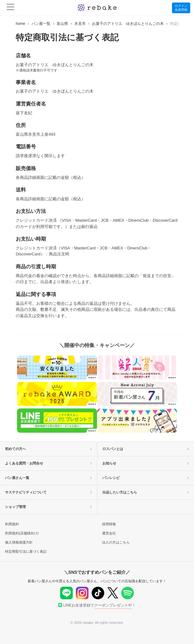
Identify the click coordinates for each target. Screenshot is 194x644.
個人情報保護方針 (19, 542)
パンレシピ (146, 478)
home (20, 24)
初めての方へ (48, 449)
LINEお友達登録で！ (97, 605)
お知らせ (146, 463)
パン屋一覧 (41, 24)
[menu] (11, 8)
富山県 (62, 24)
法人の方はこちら (116, 542)
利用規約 (12, 524)
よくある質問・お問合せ (48, 463)
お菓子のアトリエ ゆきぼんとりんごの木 (128, 24)
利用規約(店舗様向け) (22, 533)
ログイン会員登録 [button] (181, 8)
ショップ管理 (48, 507)
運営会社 (109, 533)
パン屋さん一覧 (48, 478)
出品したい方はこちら (146, 492)
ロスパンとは (146, 449)
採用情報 (109, 524)
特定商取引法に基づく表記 (26, 551)
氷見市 (80, 24)
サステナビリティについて (48, 492)
